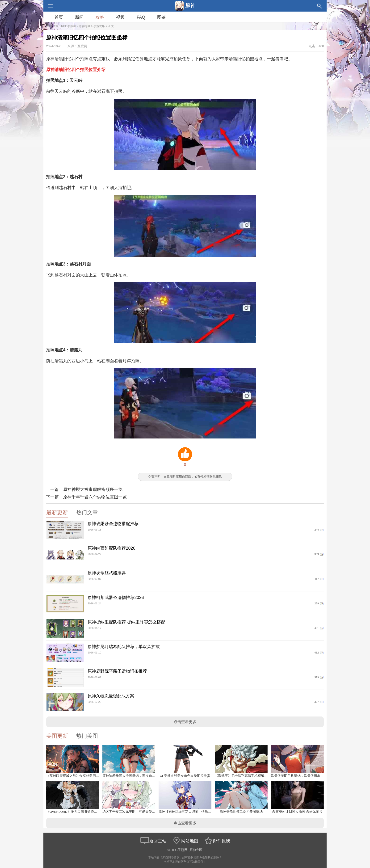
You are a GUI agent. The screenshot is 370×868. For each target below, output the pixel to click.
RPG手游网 (68, 26)
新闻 (79, 17)
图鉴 (161, 17)
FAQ (141, 17)
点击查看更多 (185, 722)
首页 (59, 17)
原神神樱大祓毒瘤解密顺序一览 (93, 489)
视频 (120, 17)
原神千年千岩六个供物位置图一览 (95, 497)
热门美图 (87, 736)
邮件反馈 (217, 841)
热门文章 (87, 512)
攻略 (100, 17)
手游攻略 (99, 26)
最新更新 (57, 512)
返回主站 (153, 841)
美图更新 (57, 736)
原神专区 (85, 26)
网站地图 (185, 841)
